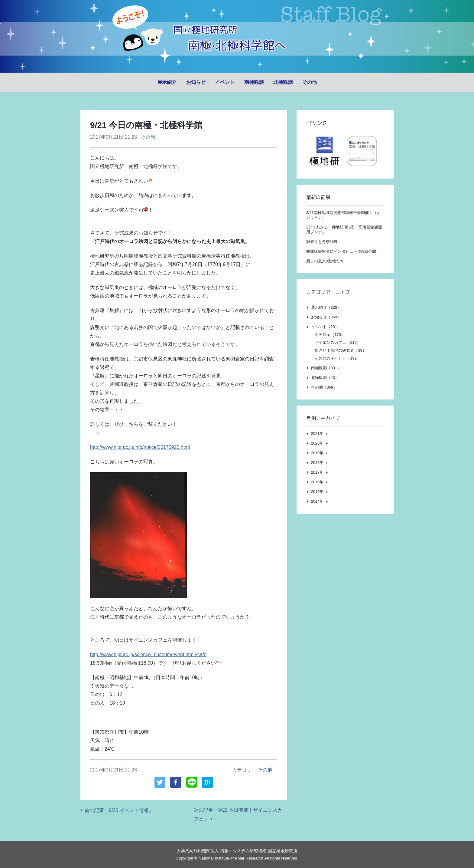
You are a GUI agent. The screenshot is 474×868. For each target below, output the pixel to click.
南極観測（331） (326, 368)
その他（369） (324, 387)
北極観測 (283, 82)
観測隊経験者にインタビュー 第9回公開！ (343, 251)
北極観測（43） (325, 378)
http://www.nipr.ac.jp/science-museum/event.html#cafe (148, 654)
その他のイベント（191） (338, 358)
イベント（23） (325, 327)
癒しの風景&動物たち (325, 261)
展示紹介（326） (326, 307)
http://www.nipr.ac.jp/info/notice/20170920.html (140, 447)
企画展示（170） (330, 335)
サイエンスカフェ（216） (338, 342)
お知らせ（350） (326, 317)
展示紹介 (167, 82)
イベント (225, 82)
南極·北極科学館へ (237, 45)
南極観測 (254, 82)
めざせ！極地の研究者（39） (340, 350)
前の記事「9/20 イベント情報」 (119, 810)
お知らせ (196, 82)
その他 (310, 82)
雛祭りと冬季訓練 (322, 242)
